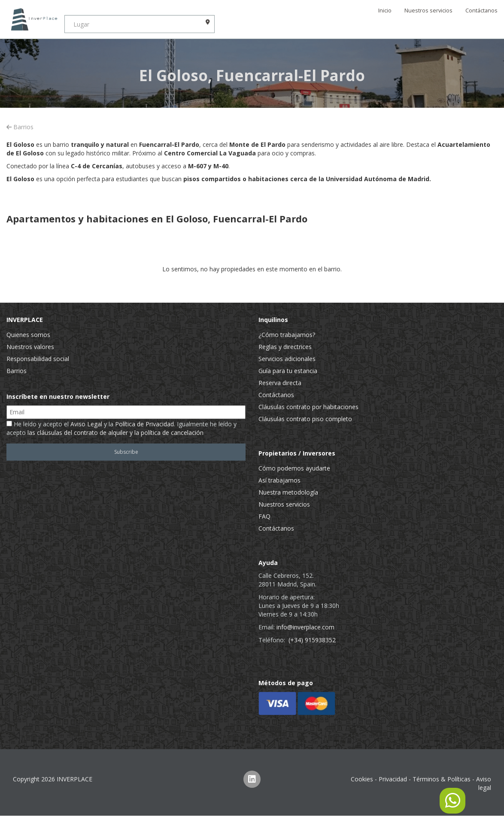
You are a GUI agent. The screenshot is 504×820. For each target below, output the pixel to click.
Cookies (362, 779)
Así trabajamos (279, 480)
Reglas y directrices (285, 347)
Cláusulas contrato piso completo (305, 419)
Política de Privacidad (144, 424)
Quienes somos (28, 335)
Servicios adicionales (287, 359)
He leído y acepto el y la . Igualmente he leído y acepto (121, 428)
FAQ (264, 516)
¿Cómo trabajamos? (287, 335)
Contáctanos (481, 11)
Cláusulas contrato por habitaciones (308, 407)
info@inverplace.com (305, 627)
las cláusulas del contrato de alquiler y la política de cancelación (115, 433)
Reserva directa (280, 383)
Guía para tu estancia (288, 371)
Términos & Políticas (442, 779)
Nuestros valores (30, 347)
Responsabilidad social (38, 359)
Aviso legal (484, 783)
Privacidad (393, 779)
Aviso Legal (86, 424)
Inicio (385, 11)
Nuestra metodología (288, 492)
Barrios (20, 127)
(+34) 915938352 (312, 640)
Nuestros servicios (428, 11)
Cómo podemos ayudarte (294, 468)
